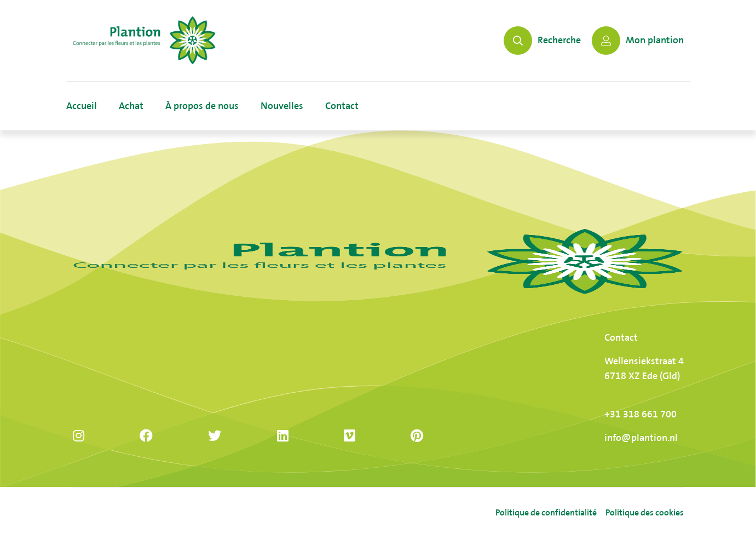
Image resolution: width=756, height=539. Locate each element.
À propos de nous (202, 106)
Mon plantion (638, 41)
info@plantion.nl (641, 438)
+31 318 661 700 (640, 414)
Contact (342, 106)
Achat (131, 106)
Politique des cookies (645, 513)
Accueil (82, 106)
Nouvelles (282, 106)
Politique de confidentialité (546, 513)
